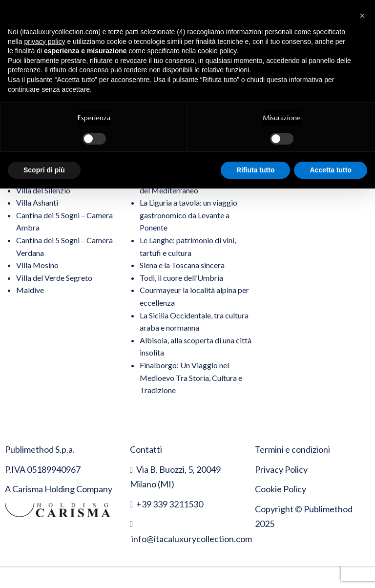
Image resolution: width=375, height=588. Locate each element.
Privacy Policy (281, 469)
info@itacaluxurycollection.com (192, 539)
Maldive (30, 290)
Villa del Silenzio (43, 190)
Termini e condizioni (292, 449)
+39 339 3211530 (170, 504)
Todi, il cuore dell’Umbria (181, 278)
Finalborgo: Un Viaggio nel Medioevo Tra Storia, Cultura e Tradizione (191, 378)
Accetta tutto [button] (331, 170)
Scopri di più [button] (44, 170)
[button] (362, 16)
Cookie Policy (281, 489)
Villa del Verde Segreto (54, 278)
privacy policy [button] (44, 42)
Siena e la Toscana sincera (182, 265)
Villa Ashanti (37, 202)
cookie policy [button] (217, 51)
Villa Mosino (37, 265)
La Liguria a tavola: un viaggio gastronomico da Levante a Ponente (188, 215)
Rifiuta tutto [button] (256, 170)
